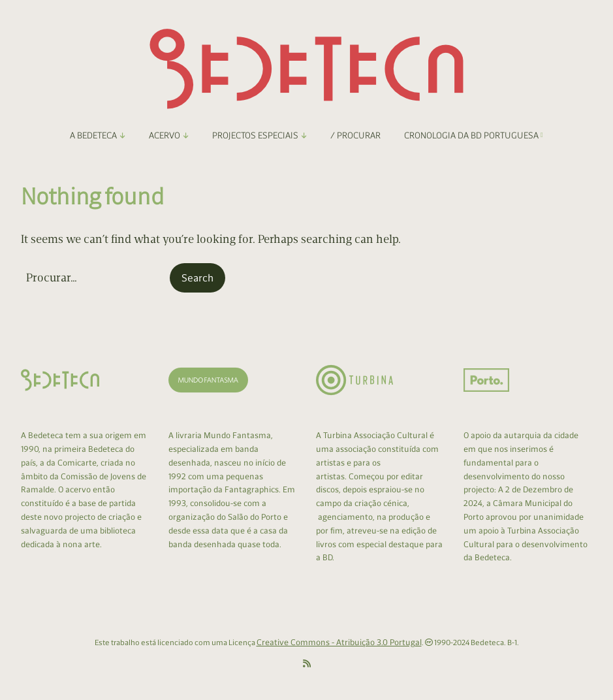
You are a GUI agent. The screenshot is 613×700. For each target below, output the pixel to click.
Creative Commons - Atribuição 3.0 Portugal (339, 642)
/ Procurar (355, 135)
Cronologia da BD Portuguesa (474, 135)
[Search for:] (94, 278)
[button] (197, 278)
